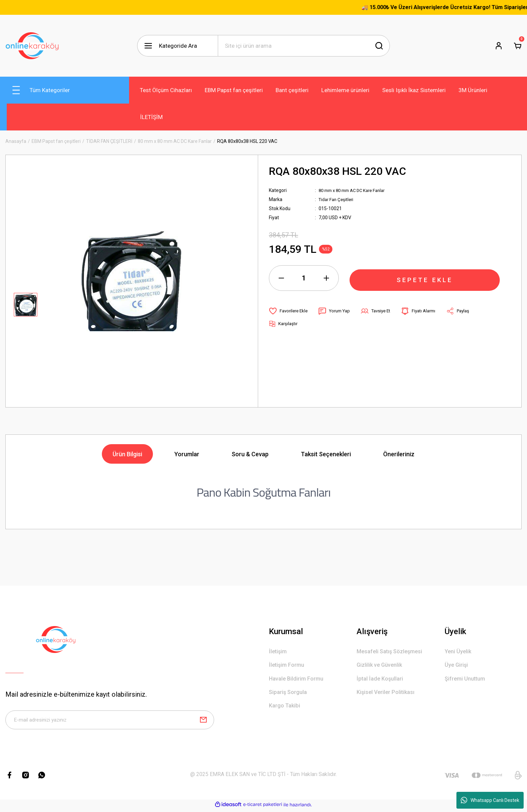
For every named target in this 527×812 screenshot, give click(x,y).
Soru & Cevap (250, 454)
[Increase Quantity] (326, 278)
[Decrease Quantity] (281, 278)
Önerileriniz (399, 454)
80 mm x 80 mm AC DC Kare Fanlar (356, 190)
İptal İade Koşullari (382, 681)
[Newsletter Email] (110, 721)
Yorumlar (187, 454)
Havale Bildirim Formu (298, 681)
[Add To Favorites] (290, 311)
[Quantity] (304, 278)
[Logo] (32, 46)
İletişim (279, 652)
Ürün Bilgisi (127, 454)
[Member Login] (499, 46)
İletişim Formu (288, 667)
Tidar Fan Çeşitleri (338, 199)
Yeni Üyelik (459, 652)
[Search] (304, 46)
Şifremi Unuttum (467, 681)
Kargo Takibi (286, 710)
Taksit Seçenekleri (326, 454)
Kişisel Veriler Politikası (388, 695)
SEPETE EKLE (425, 278)
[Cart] (518, 46)
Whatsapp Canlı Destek (490, 800)
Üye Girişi (457, 667)
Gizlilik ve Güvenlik (381, 667)
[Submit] (203, 721)
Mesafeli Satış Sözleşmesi (392, 652)
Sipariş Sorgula (289, 695)
